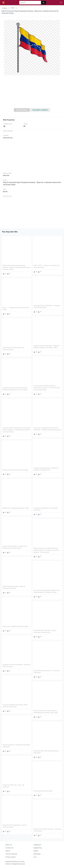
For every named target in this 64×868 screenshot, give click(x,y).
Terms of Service (11, 854)
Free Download (22, 110)
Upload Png (38, 848)
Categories (37, 845)
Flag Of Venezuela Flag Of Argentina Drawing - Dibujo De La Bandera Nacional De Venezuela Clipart (17, 267)
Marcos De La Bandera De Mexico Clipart (15, 626)
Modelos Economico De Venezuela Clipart (16, 470)
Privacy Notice (11, 857)
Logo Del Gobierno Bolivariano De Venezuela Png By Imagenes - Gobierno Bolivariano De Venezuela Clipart (17, 430)
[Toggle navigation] (61, 3)
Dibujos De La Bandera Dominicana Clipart (16, 508)
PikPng (5, 8)
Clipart (36, 851)
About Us (9, 845)
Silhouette (37, 854)
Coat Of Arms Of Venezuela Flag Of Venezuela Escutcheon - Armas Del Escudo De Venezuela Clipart (47, 388)
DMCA (8, 851)
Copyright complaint (40, 110)
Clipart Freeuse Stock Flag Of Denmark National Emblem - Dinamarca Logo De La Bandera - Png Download (47, 550)
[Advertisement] (32, 93)
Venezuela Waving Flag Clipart (43, 791)
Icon (35, 857)
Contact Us (9, 848)
